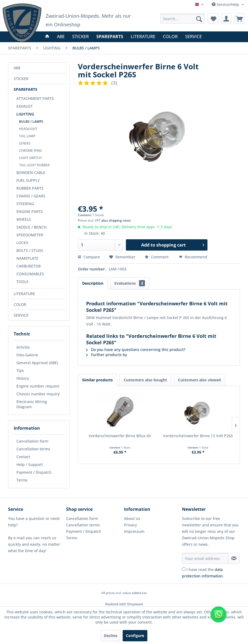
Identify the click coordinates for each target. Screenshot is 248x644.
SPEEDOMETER (30, 235)
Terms (22, 480)
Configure (135, 636)
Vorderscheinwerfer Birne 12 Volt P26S (198, 436)
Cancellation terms (33, 449)
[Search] (199, 19)
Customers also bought (145, 380)
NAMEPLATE (27, 258)
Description (93, 283)
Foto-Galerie (27, 355)
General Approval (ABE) (37, 363)
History (23, 378)
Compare (89, 257)
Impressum (134, 531)
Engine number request (38, 386)
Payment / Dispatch (34, 472)
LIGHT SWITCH (30, 158)
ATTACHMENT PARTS (35, 98)
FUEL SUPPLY (28, 180)
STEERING (25, 204)
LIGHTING (25, 114)
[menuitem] (183, 19)
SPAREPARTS (25, 89)
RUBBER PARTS (30, 188)
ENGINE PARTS (30, 211)
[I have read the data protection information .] (184, 569)
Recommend (193, 257)
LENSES (25, 143)
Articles (23, 347)
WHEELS (24, 219)
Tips (20, 370)
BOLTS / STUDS (30, 250)
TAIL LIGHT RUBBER (34, 165)
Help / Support (30, 464)
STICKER (21, 79)
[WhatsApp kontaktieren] (218, 614)
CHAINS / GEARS (31, 196)
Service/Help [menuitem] (226, 4)
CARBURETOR (29, 266)
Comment (157, 257)
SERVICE (21, 315)
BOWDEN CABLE (31, 173)
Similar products (97, 380)
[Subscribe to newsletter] (234, 558)
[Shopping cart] (239, 19)
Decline (111, 636)
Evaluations (130, 283)
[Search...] (183, 19)
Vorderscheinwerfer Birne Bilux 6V (120, 436)
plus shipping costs (116, 220)
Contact (23, 457)
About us (132, 518)
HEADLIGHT (28, 129)
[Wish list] (213, 19)
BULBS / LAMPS (31, 122)
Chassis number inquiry (38, 394)
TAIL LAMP (27, 136)
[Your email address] (205, 558)
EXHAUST (25, 106)
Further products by (107, 355)
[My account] (226, 19)
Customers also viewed (199, 380)
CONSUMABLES (30, 274)
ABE (17, 68)
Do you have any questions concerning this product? (136, 350)
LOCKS (22, 243)
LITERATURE (24, 294)
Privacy (130, 525)
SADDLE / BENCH (31, 227)
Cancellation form (32, 441)
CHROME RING (30, 151)
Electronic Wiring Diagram (32, 404)
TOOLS (22, 282)
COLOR (20, 304)
